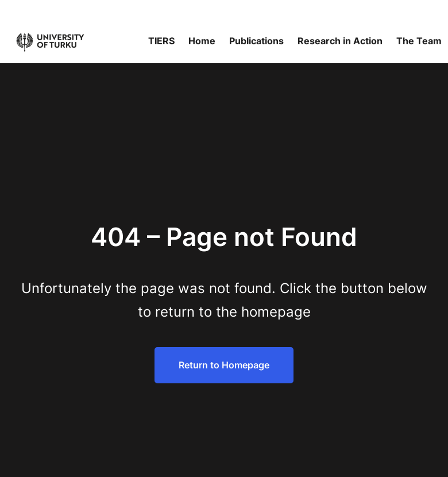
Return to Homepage (224, 365)
